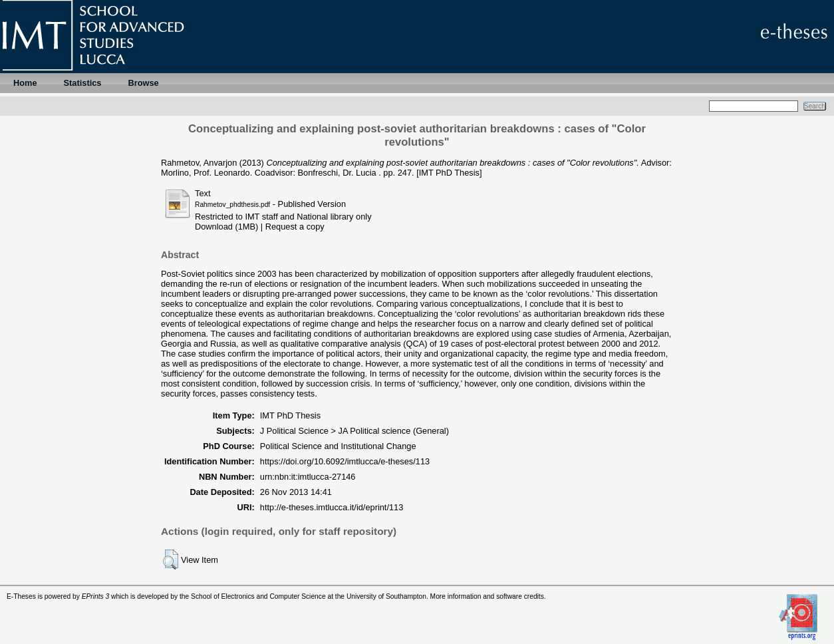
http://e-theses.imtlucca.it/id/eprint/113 (332, 507)
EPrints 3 (96, 596)
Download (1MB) (226, 227)
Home (25, 83)
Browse (143, 83)
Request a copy (295, 227)
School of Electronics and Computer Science (258, 596)
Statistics (83, 83)
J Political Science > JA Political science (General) (354, 431)
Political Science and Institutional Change (338, 446)
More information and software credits (487, 596)
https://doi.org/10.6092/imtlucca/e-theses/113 (345, 461)
